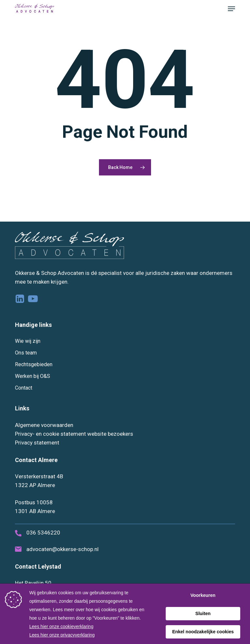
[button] (231, 9)
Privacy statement (37, 443)
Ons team (26, 353)
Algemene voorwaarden (44, 425)
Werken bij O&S (33, 376)
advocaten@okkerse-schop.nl (62, 549)
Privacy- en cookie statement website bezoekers (74, 434)
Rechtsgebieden (34, 364)
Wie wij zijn (28, 341)
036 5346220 (43, 533)
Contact (24, 388)
